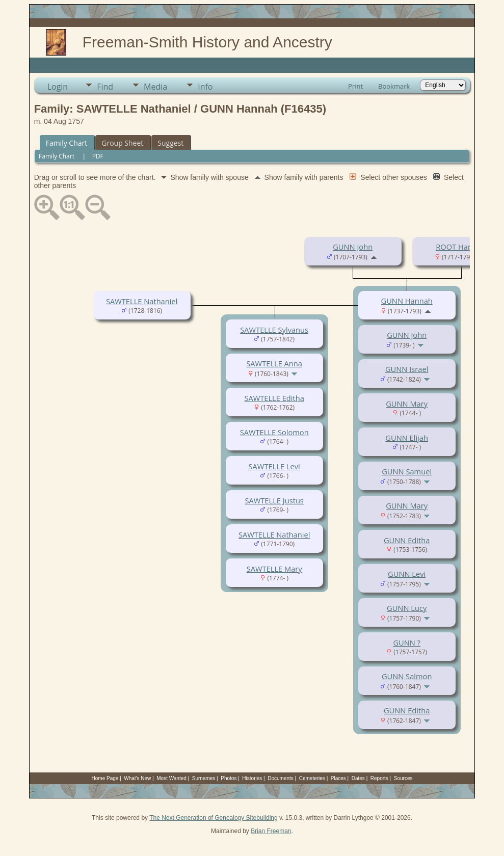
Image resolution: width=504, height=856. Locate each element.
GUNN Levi (407, 574)
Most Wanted (171, 778)
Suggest (170, 143)
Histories (252, 778)
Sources (403, 778)
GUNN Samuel (407, 471)
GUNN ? (407, 643)
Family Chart (67, 143)
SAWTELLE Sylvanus (274, 330)
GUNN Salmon (407, 676)
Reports (379, 778)
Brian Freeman (271, 831)
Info (205, 87)
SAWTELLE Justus (274, 500)
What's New (137, 778)
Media (155, 87)
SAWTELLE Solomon (274, 432)
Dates (358, 778)
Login (58, 87)
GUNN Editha (407, 540)
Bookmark (394, 86)
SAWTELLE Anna (274, 363)
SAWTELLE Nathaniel (142, 301)
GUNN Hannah (407, 301)
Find (105, 87)
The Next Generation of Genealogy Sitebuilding (214, 818)
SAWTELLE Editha (274, 398)
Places (338, 778)
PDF (98, 156)
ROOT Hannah (461, 247)
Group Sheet (122, 143)
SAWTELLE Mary (274, 569)
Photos (229, 778)
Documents (281, 778)
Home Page (105, 778)
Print (355, 86)
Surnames (204, 778)
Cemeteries (312, 778)
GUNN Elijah (407, 438)
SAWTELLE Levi (274, 466)
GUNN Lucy (407, 608)
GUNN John (353, 247)
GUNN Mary (407, 404)
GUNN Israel (407, 369)
